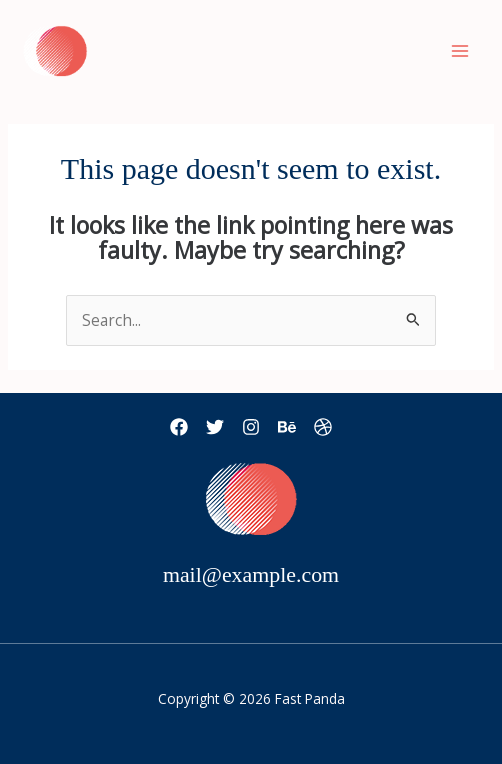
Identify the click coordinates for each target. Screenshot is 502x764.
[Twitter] (215, 427)
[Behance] (287, 427)
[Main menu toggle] (460, 50)
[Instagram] (251, 427)
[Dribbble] (323, 427)
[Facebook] (179, 427)
